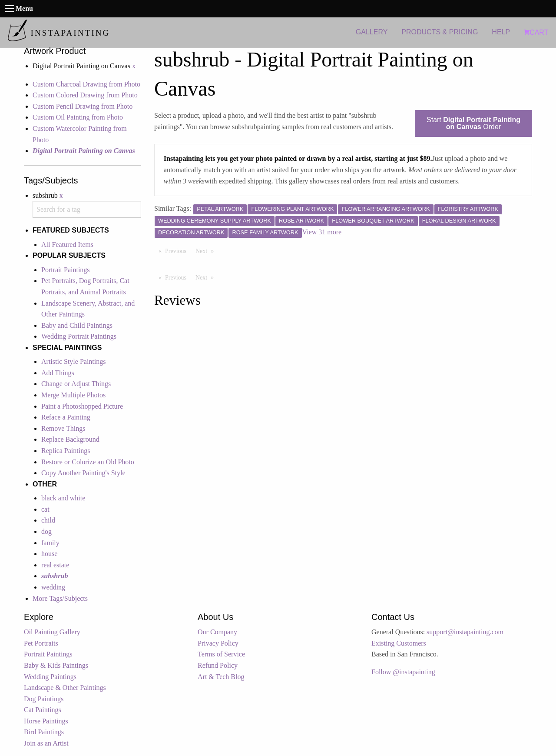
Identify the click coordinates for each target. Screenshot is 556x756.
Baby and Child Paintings (77, 325)
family (50, 543)
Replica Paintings (66, 451)
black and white (63, 498)
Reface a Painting (66, 417)
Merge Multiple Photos (73, 395)
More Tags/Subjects (60, 598)
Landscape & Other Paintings (65, 688)
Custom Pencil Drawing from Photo (83, 106)
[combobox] (87, 209)
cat (45, 509)
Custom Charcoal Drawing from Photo (86, 84)
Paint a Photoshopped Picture (82, 406)
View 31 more (322, 232)
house (49, 554)
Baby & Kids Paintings (56, 665)
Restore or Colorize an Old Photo (88, 462)
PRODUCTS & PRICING (440, 32)
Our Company (217, 632)
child (48, 520)
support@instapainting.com (465, 632)
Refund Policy (218, 665)
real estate (55, 565)
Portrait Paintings (66, 270)
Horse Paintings (46, 721)
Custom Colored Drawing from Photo (85, 95)
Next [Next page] (207, 250)
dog (46, 531)
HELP (501, 32)
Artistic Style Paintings (73, 361)
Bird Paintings (44, 732)
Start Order (473, 123)
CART (536, 32)
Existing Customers (399, 643)
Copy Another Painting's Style (83, 473)
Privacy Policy (218, 643)
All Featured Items (67, 245)
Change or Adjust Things (76, 384)
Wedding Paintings (50, 677)
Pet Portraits (41, 643)
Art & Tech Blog (221, 677)
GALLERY (372, 32)
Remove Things (63, 428)
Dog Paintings (44, 699)
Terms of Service (221, 654)
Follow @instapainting (403, 672)
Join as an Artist (46, 743)
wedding (53, 587)
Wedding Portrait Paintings (79, 336)
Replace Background (70, 439)
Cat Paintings (43, 710)
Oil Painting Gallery (52, 632)
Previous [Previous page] (178, 250)
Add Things (58, 373)
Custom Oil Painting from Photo (78, 117)
